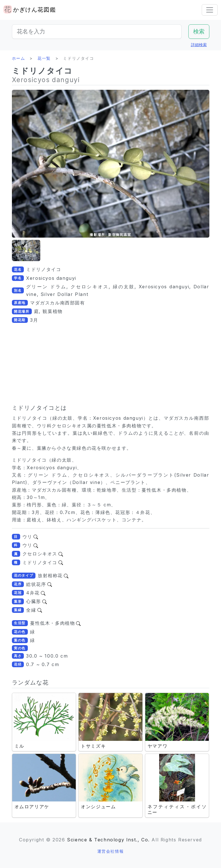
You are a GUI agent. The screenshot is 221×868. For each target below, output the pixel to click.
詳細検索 (199, 45)
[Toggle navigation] (210, 10)
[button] (26, 250)
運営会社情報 (111, 851)
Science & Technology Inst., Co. (108, 840)
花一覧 (44, 58)
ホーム (19, 58)
